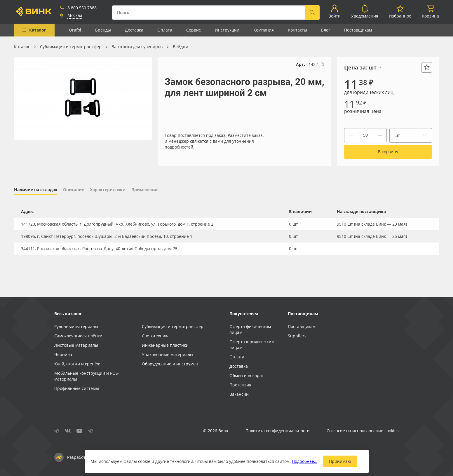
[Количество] (365, 135)
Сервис (194, 30)
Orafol (75, 30)
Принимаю (340, 461)
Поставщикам (358, 30)
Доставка (134, 30)
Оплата (165, 30)
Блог (326, 30)
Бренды (103, 30)
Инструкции (227, 30)
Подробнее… (305, 461)
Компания (264, 30)
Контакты (297, 30)
